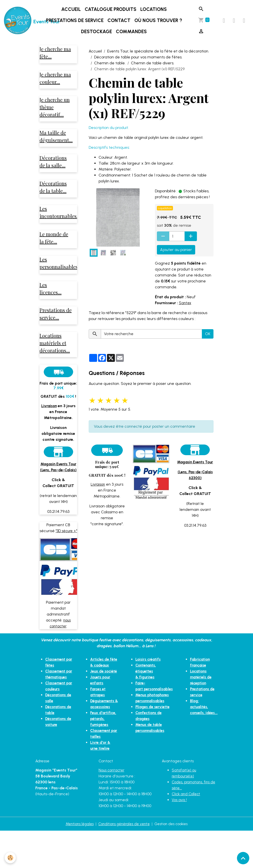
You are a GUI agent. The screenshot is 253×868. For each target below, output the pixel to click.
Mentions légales (76, 861)
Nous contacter (113, 807)
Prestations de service (75, 20)
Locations (154, 9)
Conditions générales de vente (124, 861)
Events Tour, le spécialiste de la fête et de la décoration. (158, 51)
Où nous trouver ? (159, 20)
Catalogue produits (111, 9)
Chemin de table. (110, 63)
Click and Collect (187, 831)
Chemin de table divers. (153, 63)
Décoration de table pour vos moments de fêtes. (138, 57)
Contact (119, 20)
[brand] (19, 21)
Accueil (72, 9)
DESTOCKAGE (97, 32)
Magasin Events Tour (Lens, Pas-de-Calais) (58, 477)
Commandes (132, 32)
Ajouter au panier (176, 250)
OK (208, 334)
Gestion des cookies (174, 861)
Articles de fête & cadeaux (99, 684)
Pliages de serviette (151, 720)
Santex (185, 303)
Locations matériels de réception (203, 696)
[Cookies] (11, 858)
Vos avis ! (180, 837)
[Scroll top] (243, 858)
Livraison (98, 484)
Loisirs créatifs (147, 679)
